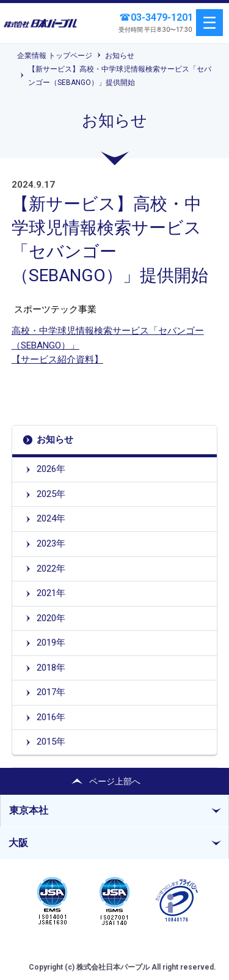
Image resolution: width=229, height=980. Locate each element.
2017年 (51, 692)
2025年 (51, 494)
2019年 (51, 643)
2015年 (51, 742)
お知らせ (120, 56)
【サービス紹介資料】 (57, 359)
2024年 (51, 518)
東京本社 (29, 810)
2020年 (51, 618)
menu (209, 23)
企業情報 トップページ (55, 56)
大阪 (18, 843)
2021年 (51, 593)
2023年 (51, 543)
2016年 (51, 717)
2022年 (51, 569)
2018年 (51, 668)
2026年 (51, 469)
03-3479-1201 (162, 17)
